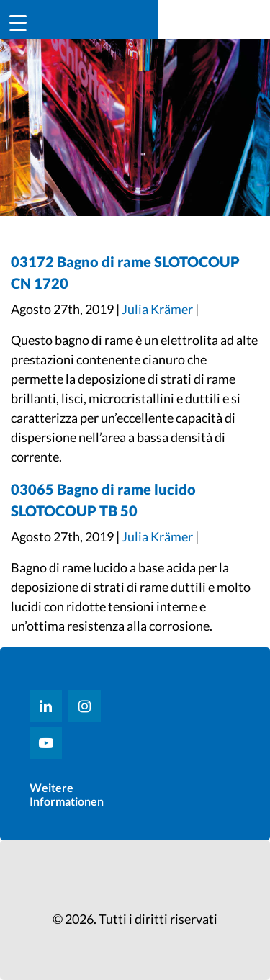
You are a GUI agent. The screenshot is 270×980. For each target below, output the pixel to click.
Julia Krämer (157, 309)
